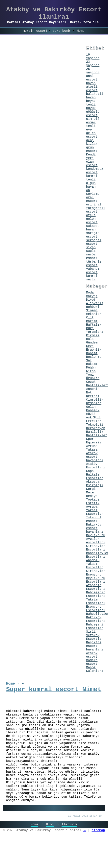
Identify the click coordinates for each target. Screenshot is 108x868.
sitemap (98, 830)
